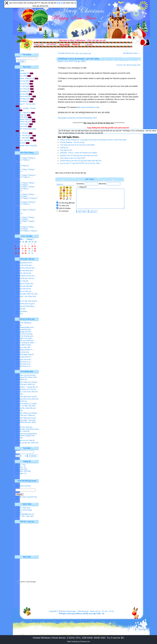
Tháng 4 (18, 166)
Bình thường (131, 65)
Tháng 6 (18, 187)
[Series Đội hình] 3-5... (24, 357)
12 (16, 249)
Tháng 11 (19, 160)
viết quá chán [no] (22, 352)
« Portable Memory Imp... (66, 53)
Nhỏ (139, 65)
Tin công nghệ (21, 73)
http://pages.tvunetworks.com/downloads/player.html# (77, 118)
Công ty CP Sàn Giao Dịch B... (27, 301)
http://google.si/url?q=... (24, 332)
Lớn (124, 65)
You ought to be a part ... (25, 338)
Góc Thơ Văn (21, 81)
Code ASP (19, 115)
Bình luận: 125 (21, 467)
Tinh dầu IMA (21, 309)
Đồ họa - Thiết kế (22, 113)
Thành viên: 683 (21, 469)
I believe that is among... (25, 334)
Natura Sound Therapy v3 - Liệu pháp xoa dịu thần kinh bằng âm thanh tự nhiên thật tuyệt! (93, 140)
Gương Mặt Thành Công (25, 146)
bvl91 (83, 61)
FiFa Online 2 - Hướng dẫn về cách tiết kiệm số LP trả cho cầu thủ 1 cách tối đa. (27, 389)
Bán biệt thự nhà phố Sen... (26, 268)
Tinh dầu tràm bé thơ (23, 289)
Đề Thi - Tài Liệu (22, 136)
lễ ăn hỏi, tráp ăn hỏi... (24, 273)
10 (32, 246)
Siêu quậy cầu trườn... (24, 360)
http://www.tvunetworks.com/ (88, 107)
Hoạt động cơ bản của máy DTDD (73, 158)
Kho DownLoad (21, 96)
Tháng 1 (18, 169)
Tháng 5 (25, 185)
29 (26, 253)
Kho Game (20, 126)
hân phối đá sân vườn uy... (25, 278)
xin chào (19, 325)
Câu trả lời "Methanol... (24, 323)
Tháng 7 (18, 158)
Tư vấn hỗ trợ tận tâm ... (25, 265)
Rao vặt (19, 143)
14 (23, 249)
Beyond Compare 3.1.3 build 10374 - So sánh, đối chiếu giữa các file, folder (26, 406)
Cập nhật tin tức (66, 150)
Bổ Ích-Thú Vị (21, 124)
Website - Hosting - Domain (26, 108)
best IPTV (19, 314)
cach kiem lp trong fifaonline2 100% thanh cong (26, 435)
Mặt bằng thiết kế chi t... (25, 263)
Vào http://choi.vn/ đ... (24, 362)
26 (16, 253)
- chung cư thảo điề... (24, 347)
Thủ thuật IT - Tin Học (24, 104)
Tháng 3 (31, 183)
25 (35, 251)
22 (26, 251)
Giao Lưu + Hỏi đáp (23, 140)
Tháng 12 (26, 160)
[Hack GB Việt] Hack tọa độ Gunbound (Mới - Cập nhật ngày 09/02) (26, 420)
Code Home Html (22, 122)
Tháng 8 (25, 158)
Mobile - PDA (21, 133)
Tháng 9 (18, 189)
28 (23, 253)
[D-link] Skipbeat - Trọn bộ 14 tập (72, 142)
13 (19, 249)
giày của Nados (21, 311)
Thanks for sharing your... (25, 336)
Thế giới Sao (20, 94)
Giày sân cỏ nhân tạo (24, 291)
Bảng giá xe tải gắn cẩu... (25, 284)
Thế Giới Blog (21, 101)
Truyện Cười (20, 84)
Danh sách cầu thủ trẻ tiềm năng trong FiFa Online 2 (26, 376)
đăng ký (60, 3)
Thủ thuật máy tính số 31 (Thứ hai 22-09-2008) (77, 145)
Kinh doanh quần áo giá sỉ (25, 304)
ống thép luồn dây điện (24, 286)
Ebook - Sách (21, 138)
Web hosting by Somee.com (78, 641)
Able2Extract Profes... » (132, 53)
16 (29, 249)
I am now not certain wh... (25, 340)
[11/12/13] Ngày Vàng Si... (25, 354)
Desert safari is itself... (24, 345)
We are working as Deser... (26, 343)
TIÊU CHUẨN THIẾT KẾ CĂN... (27, 294)
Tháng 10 (32, 158)
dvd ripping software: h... (25, 350)
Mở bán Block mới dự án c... (26, 276)
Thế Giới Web (21, 99)
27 (19, 253)
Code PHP (20, 117)
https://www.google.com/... (25, 327)
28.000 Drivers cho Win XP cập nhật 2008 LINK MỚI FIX (81, 161)
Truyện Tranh (21, 86)
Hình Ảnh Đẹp (21, 91)
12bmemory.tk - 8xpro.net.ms (89, 611)
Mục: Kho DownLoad (83, 54)
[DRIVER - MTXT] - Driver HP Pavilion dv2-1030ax (79, 153)
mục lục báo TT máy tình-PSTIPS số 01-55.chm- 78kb (80, 163)
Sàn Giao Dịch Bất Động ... (26, 306)
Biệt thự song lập (22, 281)
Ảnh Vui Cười (21, 89)
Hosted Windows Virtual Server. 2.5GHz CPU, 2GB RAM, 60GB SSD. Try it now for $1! (78, 638)
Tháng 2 (25, 175)
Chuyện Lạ (20, 76)
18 (35, 249)
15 (26, 249)
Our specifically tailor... (24, 330)
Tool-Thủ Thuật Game (24, 129)
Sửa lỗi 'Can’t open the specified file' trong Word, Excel (27, 428)
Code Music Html (22, 119)
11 (35, 246)
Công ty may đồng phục (24, 271)
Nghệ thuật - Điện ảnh (24, 78)
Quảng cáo (64, 148)
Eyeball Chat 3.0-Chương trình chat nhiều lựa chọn (79, 156)
